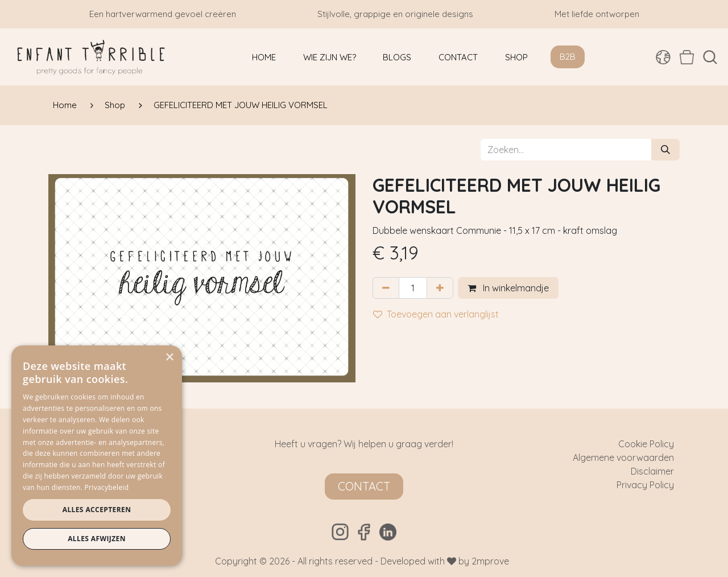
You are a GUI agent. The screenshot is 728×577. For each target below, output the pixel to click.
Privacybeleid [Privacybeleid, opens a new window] (107, 487)
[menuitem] (264, 57)
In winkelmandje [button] (508, 288)
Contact (364, 486)
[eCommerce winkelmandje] (687, 57)
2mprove (490, 561)
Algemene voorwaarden (623, 458)
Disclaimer (652, 471)
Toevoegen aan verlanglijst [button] (436, 314)
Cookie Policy (646, 444)
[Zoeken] (665, 150)
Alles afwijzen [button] (97, 539)
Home (65, 105)
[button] (710, 57)
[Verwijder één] (386, 288)
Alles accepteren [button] (97, 510)
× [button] (169, 358)
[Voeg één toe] (440, 288)
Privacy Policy (645, 485)
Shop (115, 105)
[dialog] (97, 456)
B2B (568, 57)
